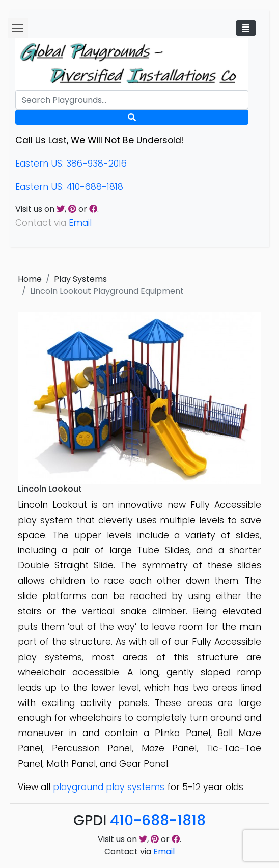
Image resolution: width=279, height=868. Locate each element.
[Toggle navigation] (246, 28)
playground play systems (109, 787)
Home (30, 279)
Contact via (139, 851)
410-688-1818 (158, 820)
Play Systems (80, 279)
